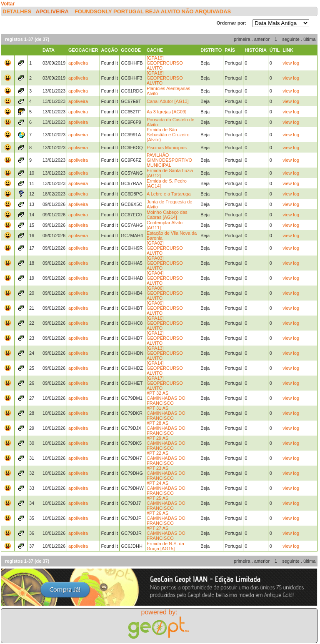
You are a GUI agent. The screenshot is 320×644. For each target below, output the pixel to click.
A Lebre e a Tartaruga (169, 194)
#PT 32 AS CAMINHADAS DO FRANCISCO (166, 398)
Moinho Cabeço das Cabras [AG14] (167, 215)
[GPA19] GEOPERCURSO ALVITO (165, 63)
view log (291, 63)
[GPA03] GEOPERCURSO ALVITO (165, 263)
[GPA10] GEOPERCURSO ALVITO (165, 323)
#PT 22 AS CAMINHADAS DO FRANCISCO (166, 458)
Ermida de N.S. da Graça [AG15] (165, 546)
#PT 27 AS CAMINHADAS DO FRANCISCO (166, 533)
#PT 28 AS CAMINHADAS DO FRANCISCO (166, 428)
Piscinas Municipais (167, 148)
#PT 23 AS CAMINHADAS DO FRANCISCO (166, 473)
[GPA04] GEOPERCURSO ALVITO (165, 278)
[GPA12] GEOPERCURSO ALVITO (165, 338)
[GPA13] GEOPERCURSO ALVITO (165, 353)
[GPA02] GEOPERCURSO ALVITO (165, 248)
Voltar (8, 4)
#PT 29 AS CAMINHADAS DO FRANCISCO (166, 443)
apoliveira (52, 11)
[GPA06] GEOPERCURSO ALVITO (165, 293)
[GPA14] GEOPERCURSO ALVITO (165, 368)
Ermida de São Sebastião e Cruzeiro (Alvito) (168, 135)
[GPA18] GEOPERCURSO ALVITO (165, 78)
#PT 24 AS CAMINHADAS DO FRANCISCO (166, 488)
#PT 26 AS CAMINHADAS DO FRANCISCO (166, 518)
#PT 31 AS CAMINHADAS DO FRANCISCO (166, 413)
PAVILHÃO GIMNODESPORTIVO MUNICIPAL (169, 160)
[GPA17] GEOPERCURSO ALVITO (165, 383)
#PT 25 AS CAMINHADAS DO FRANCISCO (166, 503)
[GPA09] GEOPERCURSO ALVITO (165, 308)
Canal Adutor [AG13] (168, 101)
